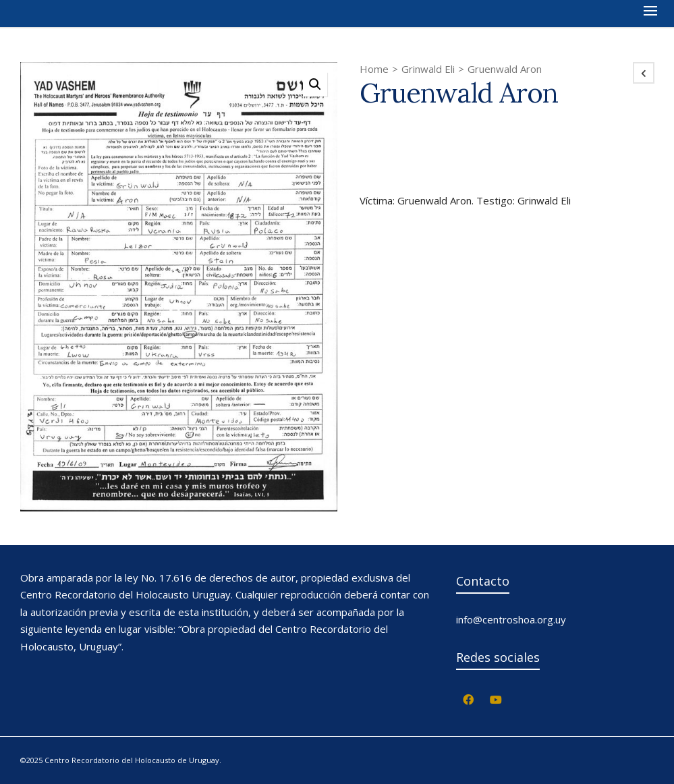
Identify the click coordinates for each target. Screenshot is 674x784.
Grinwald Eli (428, 69)
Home (374, 69)
